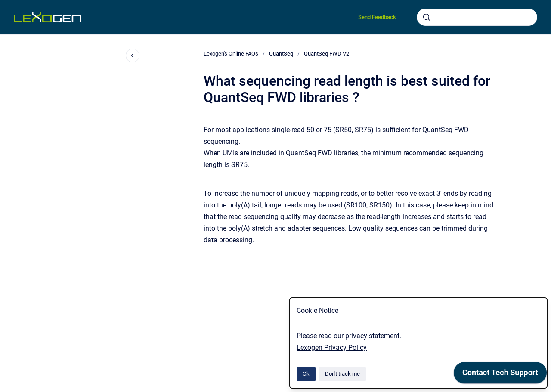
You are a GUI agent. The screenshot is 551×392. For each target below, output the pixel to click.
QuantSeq (281, 54)
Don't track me (342, 374)
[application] (500, 375)
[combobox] (477, 17)
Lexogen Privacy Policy (332, 347)
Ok (306, 374)
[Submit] (427, 17)
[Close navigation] (133, 56)
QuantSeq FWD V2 (327, 54)
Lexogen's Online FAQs (231, 54)
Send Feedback (377, 17)
